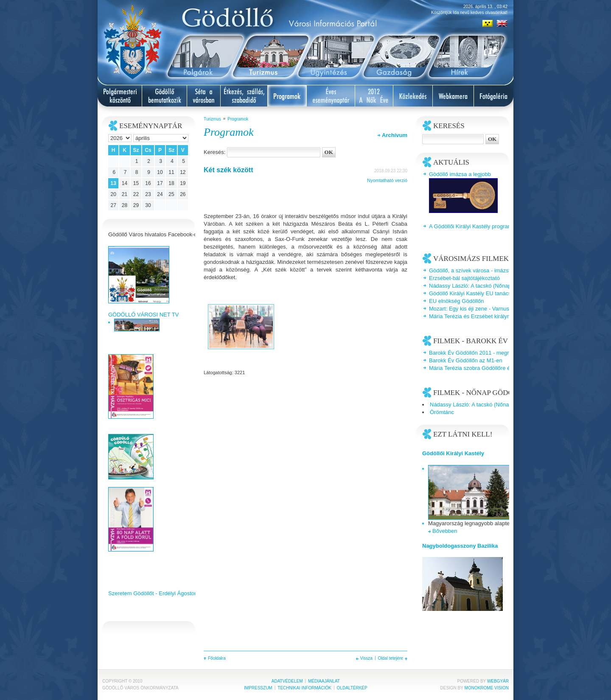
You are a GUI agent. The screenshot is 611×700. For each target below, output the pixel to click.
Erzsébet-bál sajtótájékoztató (464, 278)
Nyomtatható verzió (387, 180)
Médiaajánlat (324, 681)
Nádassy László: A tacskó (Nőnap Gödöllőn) (483, 286)
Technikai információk (304, 688)
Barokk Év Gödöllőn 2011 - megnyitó (474, 353)
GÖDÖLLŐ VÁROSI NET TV (143, 315)
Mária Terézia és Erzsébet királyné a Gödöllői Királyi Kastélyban (507, 316)
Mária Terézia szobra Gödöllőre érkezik (477, 368)
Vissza (366, 658)
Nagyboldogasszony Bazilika (460, 546)
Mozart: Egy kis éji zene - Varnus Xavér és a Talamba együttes (505, 309)
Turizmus (212, 119)
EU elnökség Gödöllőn (456, 301)
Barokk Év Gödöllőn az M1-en (466, 360)
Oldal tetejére (391, 658)
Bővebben (445, 531)
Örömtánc (442, 412)
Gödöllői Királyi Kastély (453, 453)
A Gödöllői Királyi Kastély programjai (474, 226)
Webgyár (498, 681)
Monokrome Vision (487, 688)
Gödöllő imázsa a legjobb (460, 174)
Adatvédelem (287, 681)
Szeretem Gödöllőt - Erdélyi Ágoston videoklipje (167, 593)
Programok (238, 119)
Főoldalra (217, 658)
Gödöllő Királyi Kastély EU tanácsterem (477, 293)
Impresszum (258, 688)
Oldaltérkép (352, 688)
